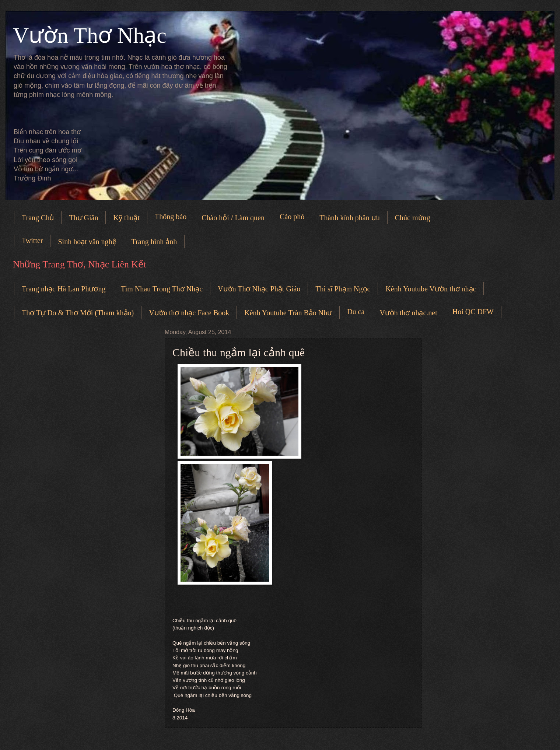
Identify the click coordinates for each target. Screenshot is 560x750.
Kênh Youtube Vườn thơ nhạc (431, 289)
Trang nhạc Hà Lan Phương (64, 289)
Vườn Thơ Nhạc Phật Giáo (259, 289)
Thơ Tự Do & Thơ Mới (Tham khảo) (78, 313)
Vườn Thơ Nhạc (90, 35)
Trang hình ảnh (154, 242)
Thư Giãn (83, 218)
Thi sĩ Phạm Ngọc (343, 289)
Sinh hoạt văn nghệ (87, 242)
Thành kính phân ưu (350, 218)
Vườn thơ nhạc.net (408, 313)
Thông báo (171, 217)
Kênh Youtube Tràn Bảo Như (288, 313)
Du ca (356, 312)
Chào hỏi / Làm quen (233, 218)
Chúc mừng (413, 218)
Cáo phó (292, 217)
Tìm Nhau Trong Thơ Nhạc (162, 289)
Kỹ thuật (126, 218)
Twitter (32, 241)
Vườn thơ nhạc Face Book (189, 313)
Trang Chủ (38, 218)
